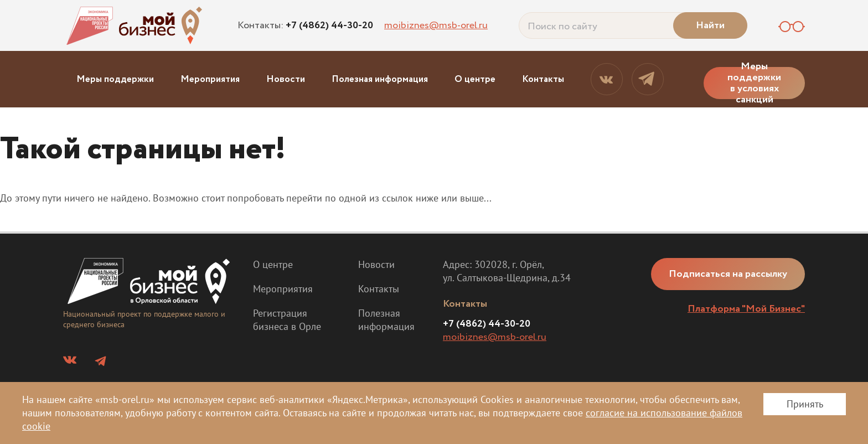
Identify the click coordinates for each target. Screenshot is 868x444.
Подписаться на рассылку (728, 274)
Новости (286, 79)
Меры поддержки (115, 79)
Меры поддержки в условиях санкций (754, 83)
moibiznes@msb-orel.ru (436, 25)
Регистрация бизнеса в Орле (287, 320)
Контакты (543, 79)
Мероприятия (210, 79)
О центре (475, 79)
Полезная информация (380, 79)
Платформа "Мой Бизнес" (746, 309)
